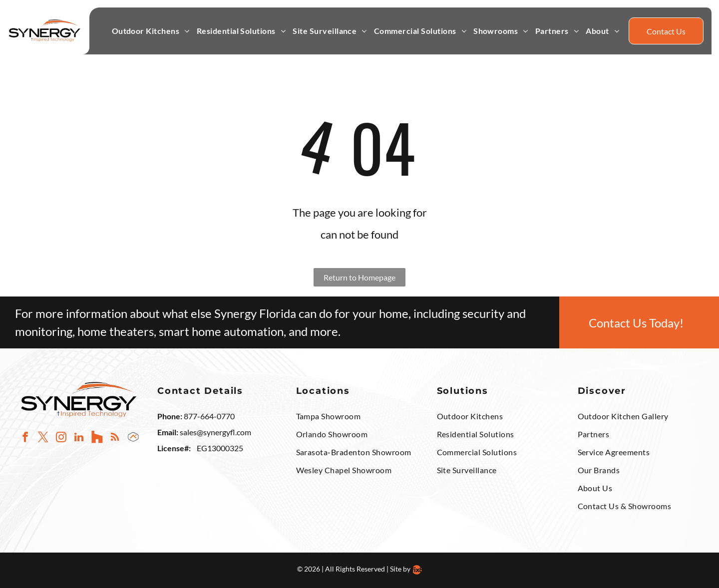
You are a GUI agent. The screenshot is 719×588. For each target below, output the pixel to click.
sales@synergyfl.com (215, 432)
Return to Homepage (359, 277)
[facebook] (25, 438)
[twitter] (43, 438)
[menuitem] (151, 31)
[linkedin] (79, 438)
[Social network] (97, 438)
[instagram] (61, 438)
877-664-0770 (209, 416)
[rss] (115, 438)
